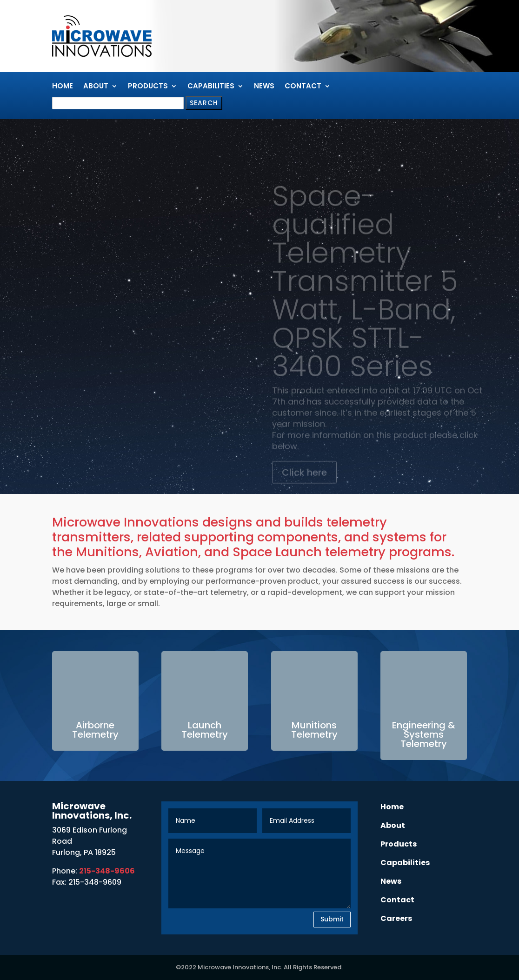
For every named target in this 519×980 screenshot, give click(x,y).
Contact (303, 87)
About (96, 87)
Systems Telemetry (424, 739)
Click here (304, 483)
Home (63, 87)
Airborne (95, 725)
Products (148, 87)
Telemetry (95, 734)
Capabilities (211, 87)
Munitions (314, 725)
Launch (205, 725)
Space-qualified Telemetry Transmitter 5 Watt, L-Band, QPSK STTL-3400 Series (365, 291)
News (264, 87)
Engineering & (424, 725)
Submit (332, 919)
